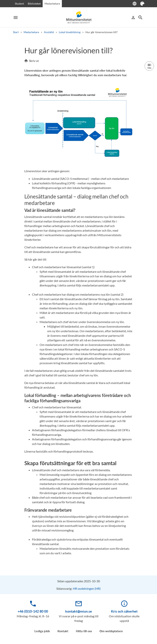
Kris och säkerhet (124, 611)
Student (19, 4)
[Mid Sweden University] (79, 17)
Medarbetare (52, 4)
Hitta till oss (84, 631)
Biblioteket (34, 4)
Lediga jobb (42, 631)
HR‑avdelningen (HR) (87, 588)
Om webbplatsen (111, 631)
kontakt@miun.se (79, 611)
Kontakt (63, 631)
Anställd (49, 32)
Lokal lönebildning (70, 32)
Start (16, 32)
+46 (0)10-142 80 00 (33, 611)
